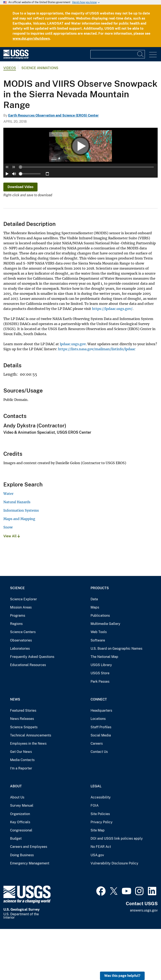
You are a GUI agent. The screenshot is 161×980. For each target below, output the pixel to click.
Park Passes (100, 732)
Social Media (101, 786)
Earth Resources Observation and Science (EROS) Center (53, 115)
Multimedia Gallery (105, 675)
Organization (20, 865)
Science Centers (23, 683)
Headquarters (101, 762)
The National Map (104, 708)
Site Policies (100, 865)
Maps (95, 658)
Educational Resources (28, 716)
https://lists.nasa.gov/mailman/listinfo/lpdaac (97, 400)
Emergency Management (30, 914)
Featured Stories (23, 762)
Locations (98, 770)
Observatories (21, 691)
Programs (18, 667)
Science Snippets (24, 778)
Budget (16, 890)
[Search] (141, 54)
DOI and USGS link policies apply (117, 890)
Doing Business (22, 906)
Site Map (98, 881)
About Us (17, 848)
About (16, 837)
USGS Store (100, 724)
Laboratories (20, 700)
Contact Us (99, 803)
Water (8, 545)
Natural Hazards (17, 553)
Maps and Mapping (19, 570)
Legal (96, 837)
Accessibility (101, 848)
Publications (100, 667)
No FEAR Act (101, 898)
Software (98, 691)
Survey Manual (22, 857)
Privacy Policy (102, 873)
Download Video (20, 238)
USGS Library (101, 716)
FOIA (95, 857)
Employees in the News (28, 795)
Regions (16, 675)
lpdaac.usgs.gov (73, 395)
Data (94, 650)
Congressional (21, 881)
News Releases (22, 770)
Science (17, 639)
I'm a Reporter (21, 819)
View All (12, 587)
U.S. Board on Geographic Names (116, 700)
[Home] (16, 58)
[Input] (118, 54)
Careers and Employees (29, 898)
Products (100, 639)
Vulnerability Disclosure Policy (114, 914)
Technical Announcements (31, 786)
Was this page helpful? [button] (122, 976)
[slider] (21, 218)
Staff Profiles (101, 778)
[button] (7, 218)
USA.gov (97, 906)
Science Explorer (23, 650)
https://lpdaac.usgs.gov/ (112, 360)
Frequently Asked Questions (32, 708)
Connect (99, 750)
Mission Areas (21, 658)
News (15, 750)
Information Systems (21, 561)
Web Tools (99, 683)
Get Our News (21, 803)
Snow (8, 578)
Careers (97, 795)
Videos (10, 68)
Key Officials (20, 873)
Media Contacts (22, 811)
